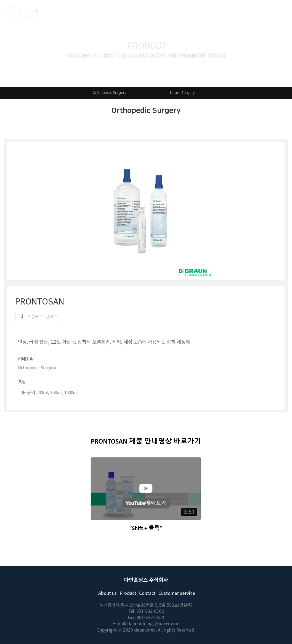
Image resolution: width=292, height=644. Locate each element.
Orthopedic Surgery (110, 93)
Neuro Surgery (182, 93)
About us (107, 593)
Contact (147, 593)
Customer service (177, 593)
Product (128, 593)
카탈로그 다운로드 (39, 317)
